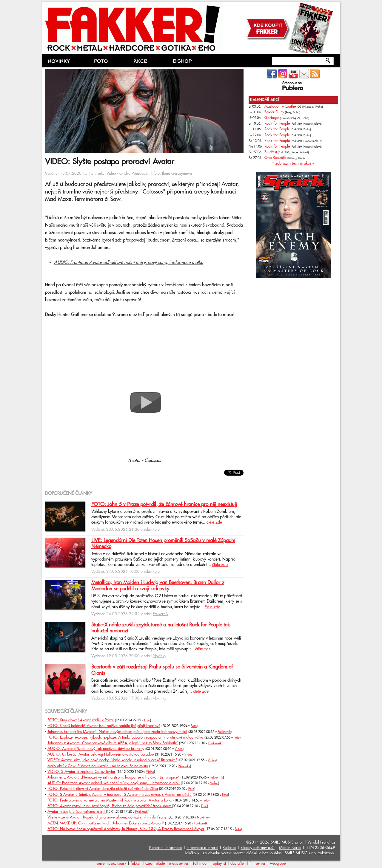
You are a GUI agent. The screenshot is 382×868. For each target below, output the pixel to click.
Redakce (229, 848)
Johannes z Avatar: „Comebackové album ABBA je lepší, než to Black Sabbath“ (113, 743)
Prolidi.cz (328, 842)
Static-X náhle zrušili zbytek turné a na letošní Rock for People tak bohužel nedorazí (161, 628)
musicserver (179, 864)
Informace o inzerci (202, 848)
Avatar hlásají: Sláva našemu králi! (77, 812)
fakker (136, 864)
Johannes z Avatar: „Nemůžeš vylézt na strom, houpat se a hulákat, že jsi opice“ (113, 777)
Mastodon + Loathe (280, 106)
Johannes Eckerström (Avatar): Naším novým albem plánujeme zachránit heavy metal (117, 732)
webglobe (278, 864)
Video (111, 174)
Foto (156, 530)
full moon (201, 864)
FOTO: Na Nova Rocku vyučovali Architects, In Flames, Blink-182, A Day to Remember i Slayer (126, 829)
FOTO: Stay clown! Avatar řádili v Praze (81, 720)
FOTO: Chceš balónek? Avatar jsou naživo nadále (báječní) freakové (104, 726)
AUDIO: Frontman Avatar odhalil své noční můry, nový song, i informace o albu (129, 263)
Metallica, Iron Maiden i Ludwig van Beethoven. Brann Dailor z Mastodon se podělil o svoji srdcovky (158, 586)
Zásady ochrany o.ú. (258, 848)
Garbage (272, 118)
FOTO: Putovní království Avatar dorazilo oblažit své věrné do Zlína (103, 789)
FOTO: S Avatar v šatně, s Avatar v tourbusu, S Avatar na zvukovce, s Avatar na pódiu (120, 795)
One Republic (275, 158)
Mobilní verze (290, 848)
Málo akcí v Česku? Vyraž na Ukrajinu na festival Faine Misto (98, 766)
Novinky (160, 656)
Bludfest (271, 152)
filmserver (258, 864)
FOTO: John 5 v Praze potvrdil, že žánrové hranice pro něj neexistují (164, 505)
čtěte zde (214, 522)
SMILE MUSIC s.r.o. (287, 842)
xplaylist (220, 864)
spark (122, 864)
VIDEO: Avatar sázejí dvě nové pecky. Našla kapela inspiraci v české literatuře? (112, 760)
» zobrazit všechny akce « (293, 163)
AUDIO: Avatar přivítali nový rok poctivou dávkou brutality (96, 749)
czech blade (155, 864)
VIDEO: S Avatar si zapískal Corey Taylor (81, 772)
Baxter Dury (274, 112)
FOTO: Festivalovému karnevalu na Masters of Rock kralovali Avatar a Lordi (110, 800)
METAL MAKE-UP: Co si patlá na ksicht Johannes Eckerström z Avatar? (106, 823)
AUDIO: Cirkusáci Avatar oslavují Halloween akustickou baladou (101, 754)
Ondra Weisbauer (134, 174)
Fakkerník (161, 614)
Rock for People (277, 123)
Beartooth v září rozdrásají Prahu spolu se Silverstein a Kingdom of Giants (162, 670)
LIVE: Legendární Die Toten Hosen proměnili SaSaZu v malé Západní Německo (163, 544)
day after (238, 864)
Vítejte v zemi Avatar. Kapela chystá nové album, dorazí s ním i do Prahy (107, 817)
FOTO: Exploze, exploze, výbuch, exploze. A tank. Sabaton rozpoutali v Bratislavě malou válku (125, 737)
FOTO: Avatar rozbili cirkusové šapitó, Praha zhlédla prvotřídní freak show (110, 806)
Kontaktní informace (166, 848)
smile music (106, 864)
